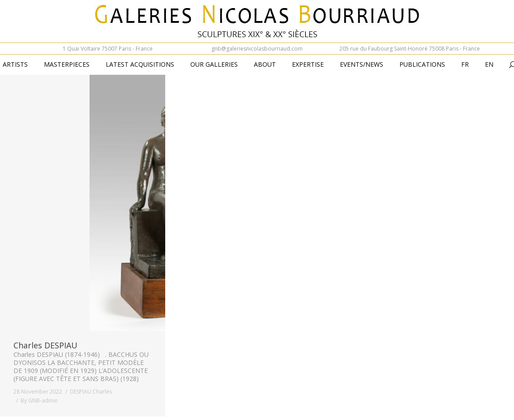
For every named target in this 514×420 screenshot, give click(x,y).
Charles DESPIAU (45, 345)
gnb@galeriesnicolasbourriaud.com (257, 49)
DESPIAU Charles (91, 392)
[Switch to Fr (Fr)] (465, 65)
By (39, 401)
